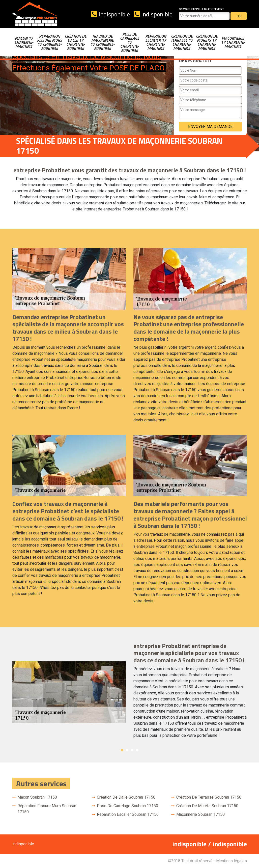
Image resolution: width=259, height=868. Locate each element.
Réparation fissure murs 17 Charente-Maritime (50, 42)
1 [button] (122, 750)
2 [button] (127, 750)
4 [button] (137, 750)
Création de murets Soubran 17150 (207, 806)
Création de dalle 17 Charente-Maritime (76, 42)
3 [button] (132, 750)
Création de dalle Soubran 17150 (126, 797)
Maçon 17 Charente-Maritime (24, 42)
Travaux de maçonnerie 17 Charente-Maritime (102, 42)
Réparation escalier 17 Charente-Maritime (156, 42)
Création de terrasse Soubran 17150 (209, 797)
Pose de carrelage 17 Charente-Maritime (130, 42)
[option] (130, 692)
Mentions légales (232, 861)
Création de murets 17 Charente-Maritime (207, 42)
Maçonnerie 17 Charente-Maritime (233, 42)
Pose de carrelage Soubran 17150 (127, 806)
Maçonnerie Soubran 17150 (200, 814)
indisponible (110, 14)
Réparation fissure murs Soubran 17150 (47, 809)
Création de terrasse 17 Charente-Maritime (182, 42)
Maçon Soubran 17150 (37, 797)
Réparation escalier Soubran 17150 (128, 814)
